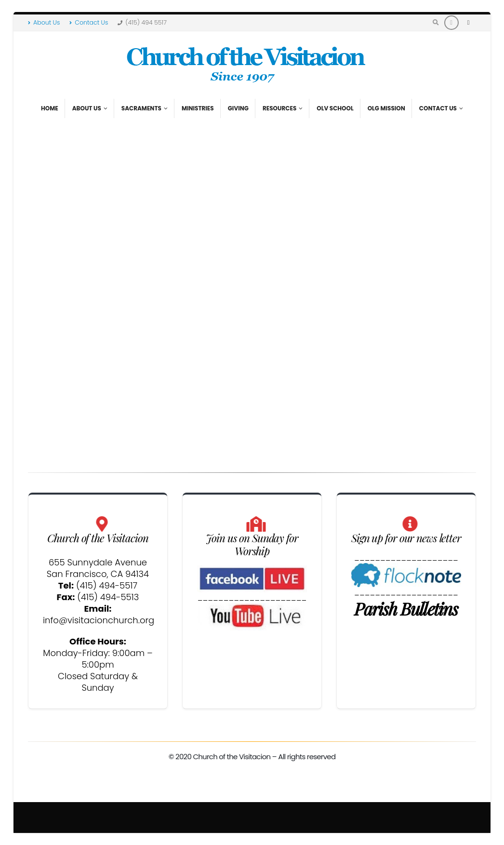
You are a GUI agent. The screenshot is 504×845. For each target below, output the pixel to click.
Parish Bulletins (406, 608)
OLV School (335, 108)
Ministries (198, 108)
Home (50, 108)
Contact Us (89, 22)
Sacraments (141, 108)
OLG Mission (386, 108)
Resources (279, 108)
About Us (44, 22)
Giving (238, 108)
